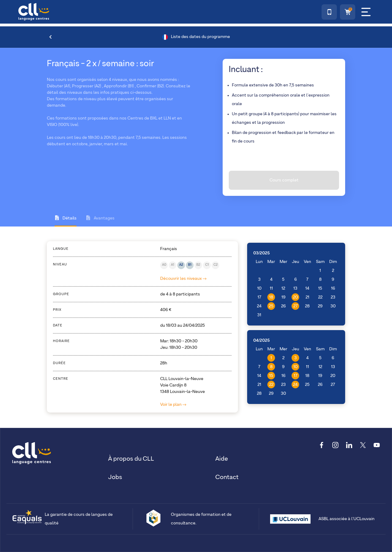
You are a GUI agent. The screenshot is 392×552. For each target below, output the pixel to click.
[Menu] (366, 12)
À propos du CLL (131, 459)
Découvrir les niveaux (183, 279)
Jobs (115, 477)
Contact (227, 477)
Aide (222, 459)
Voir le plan (173, 405)
